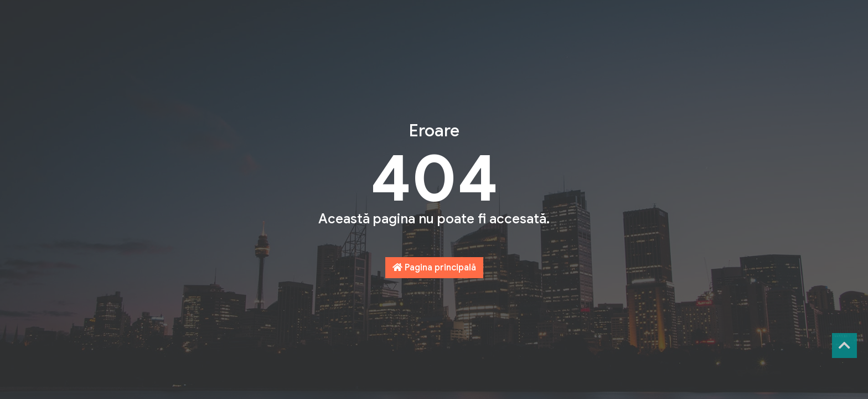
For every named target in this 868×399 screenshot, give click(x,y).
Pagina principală (434, 268)
